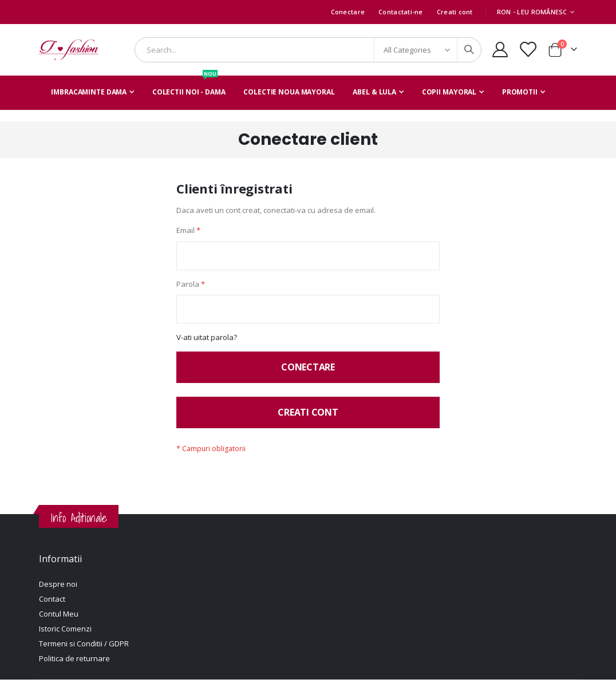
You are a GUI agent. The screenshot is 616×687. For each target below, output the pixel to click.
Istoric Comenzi (65, 636)
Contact (52, 606)
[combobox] (308, 50)
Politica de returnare (74, 666)
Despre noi (58, 591)
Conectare (348, 12)
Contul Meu (59, 621)
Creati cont (455, 12)
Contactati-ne (401, 12)
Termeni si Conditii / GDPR (84, 651)
